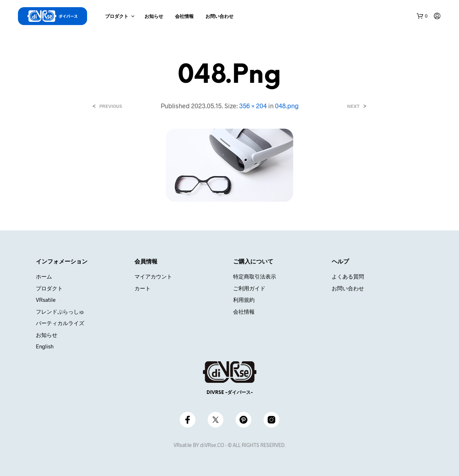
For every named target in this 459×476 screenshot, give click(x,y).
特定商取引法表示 (255, 276)
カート (143, 288)
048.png (287, 106)
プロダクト (117, 17)
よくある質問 (348, 276)
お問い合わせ (219, 17)
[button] (422, 16)
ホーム (44, 276)
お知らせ (154, 17)
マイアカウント (153, 276)
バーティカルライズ (60, 323)
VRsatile (46, 300)
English (45, 346)
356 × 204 (253, 106)
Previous (111, 106)
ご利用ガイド (249, 288)
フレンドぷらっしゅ (60, 311)
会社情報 (184, 17)
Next (353, 106)
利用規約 (244, 300)
